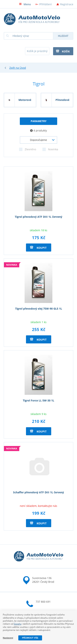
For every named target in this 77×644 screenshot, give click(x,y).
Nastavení (8, 638)
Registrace (67, 4)
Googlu (18, 624)
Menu (25, 4)
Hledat (63, 36)
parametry (39, 121)
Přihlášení (46, 4)
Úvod (23, 68)
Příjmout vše (30, 638)
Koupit (38, 247)
